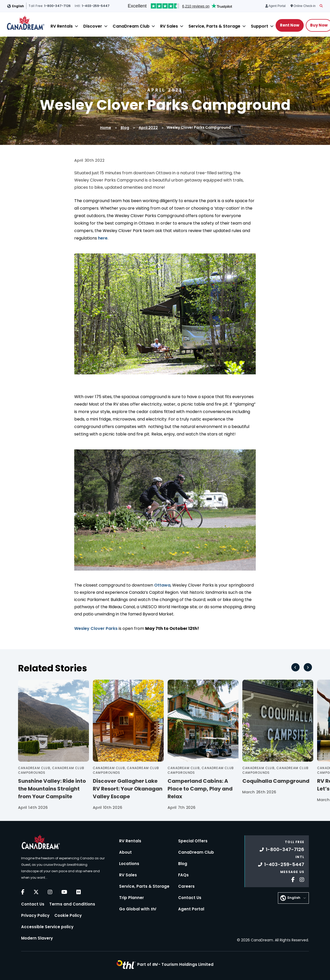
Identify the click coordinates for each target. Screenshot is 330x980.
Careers (186, 886)
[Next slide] (308, 667)
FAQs (183, 875)
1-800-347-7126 (282, 849)
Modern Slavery (37, 938)
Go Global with (137, 909)
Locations (129, 864)
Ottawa (162, 585)
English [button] (18, 6)
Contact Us (33, 904)
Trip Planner (131, 898)
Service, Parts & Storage (214, 26)
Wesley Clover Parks (96, 628)
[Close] (76, 26)
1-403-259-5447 (281, 864)
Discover (93, 26)
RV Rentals (62, 26)
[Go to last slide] (295, 667)
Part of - (175, 964)
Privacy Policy (35, 915)
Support (259, 26)
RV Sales (169, 26)
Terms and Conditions (72, 904)
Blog (125, 128)
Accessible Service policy (47, 927)
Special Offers (193, 841)
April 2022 (148, 128)
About (125, 852)
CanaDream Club (131, 26)
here (103, 238)
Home (106, 128)
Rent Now (290, 25)
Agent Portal (191, 909)
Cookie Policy (68, 915)
